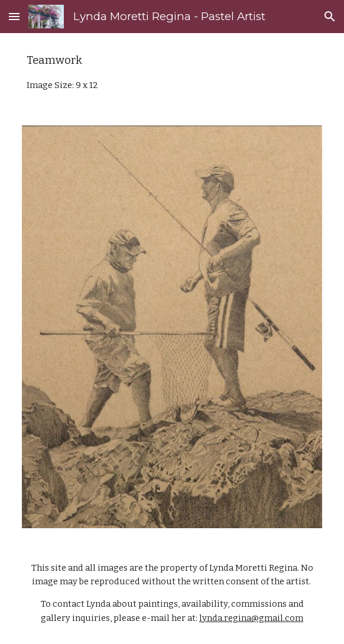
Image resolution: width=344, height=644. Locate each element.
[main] (172, 72)
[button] (14, 16)
